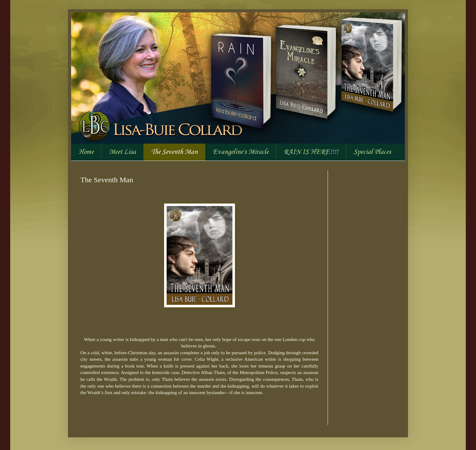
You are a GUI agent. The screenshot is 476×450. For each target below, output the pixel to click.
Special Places (372, 152)
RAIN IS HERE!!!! (311, 152)
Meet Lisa (122, 152)
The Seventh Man (174, 152)
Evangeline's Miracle (241, 152)
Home (86, 152)
